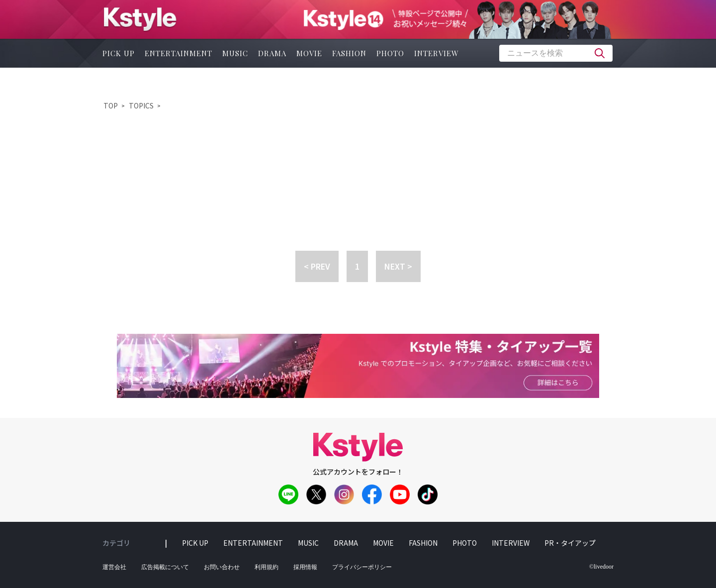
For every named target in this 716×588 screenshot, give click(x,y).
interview (437, 53)
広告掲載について (165, 567)
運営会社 (114, 567)
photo (390, 53)
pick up (119, 53)
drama (272, 53)
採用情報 (305, 567)
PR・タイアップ (570, 543)
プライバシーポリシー (362, 567)
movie (309, 53)
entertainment (179, 53)
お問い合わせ (222, 567)
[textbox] (556, 53)
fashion (349, 53)
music (235, 53)
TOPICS (141, 105)
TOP (111, 105)
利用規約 (267, 567)
